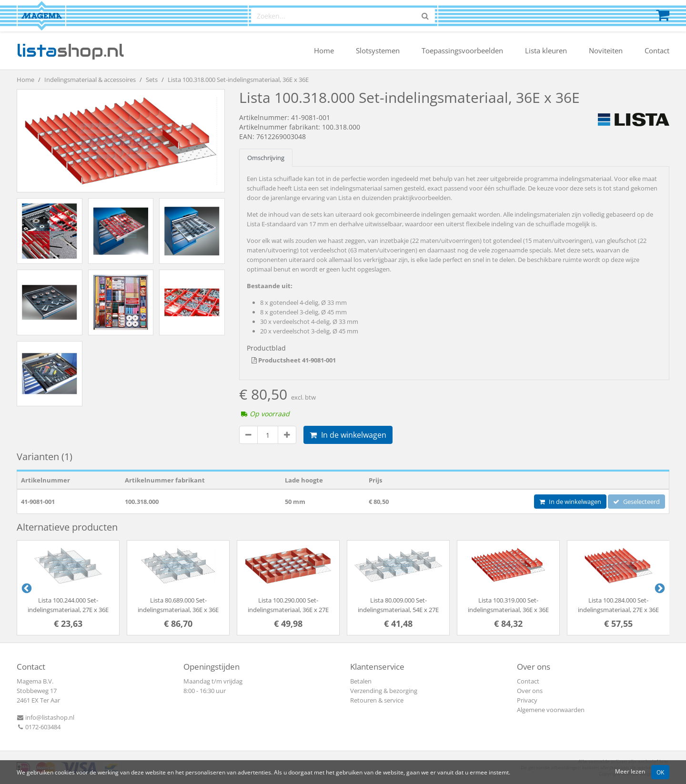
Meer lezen (630, 771)
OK (660, 772)
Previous (26, 588)
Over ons (530, 691)
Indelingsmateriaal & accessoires (90, 80)
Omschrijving (266, 158)
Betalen (361, 681)
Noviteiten (606, 50)
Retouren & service (377, 700)
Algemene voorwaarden (551, 710)
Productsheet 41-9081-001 (294, 360)
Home (324, 50)
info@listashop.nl (45, 717)
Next (659, 588)
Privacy (527, 700)
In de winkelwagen (348, 435)
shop (70, 50)
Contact (657, 50)
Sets (152, 80)
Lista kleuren (546, 50)
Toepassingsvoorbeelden (462, 50)
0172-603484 (39, 727)
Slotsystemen (378, 50)
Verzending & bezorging (384, 691)
